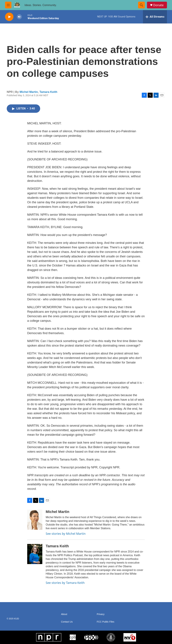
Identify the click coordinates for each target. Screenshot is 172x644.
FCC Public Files (105, 622)
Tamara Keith (48, 92)
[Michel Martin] (35, 520)
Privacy (101, 614)
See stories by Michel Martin (66, 534)
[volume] (19, 17)
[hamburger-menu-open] (8, 5)
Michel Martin (29, 92)
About (64, 614)
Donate (158, 5)
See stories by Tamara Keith (65, 583)
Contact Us (67, 622)
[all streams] (155, 17)
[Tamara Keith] (35, 554)
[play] (9, 17)
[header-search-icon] (141, 5)
